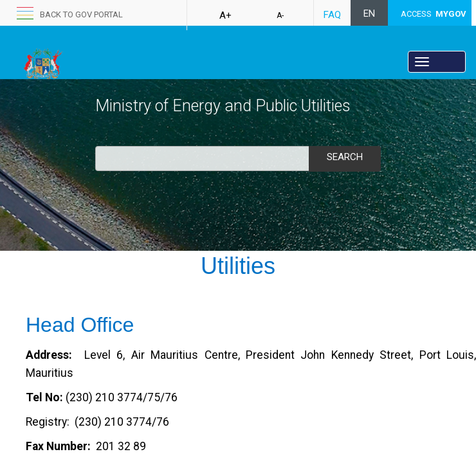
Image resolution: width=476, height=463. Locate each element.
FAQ (332, 15)
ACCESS (434, 14)
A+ (225, 15)
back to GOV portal (81, 14)
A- (280, 15)
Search (345, 157)
